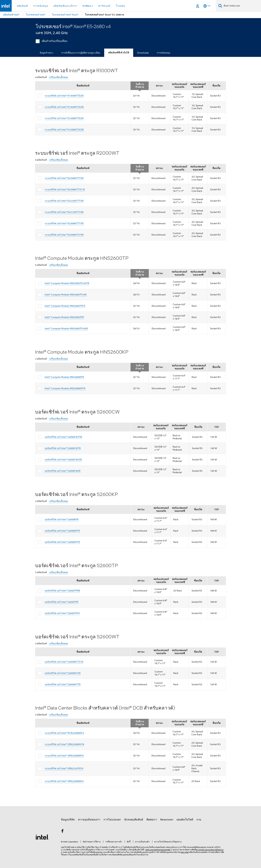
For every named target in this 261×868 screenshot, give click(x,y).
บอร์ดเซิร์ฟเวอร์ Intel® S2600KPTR (62, 542)
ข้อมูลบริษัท (68, 820)
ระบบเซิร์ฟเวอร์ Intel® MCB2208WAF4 (64, 733)
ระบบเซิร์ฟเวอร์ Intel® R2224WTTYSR (64, 201)
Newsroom (167, 820)
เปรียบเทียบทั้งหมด (59, 77)
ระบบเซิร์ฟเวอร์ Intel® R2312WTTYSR (64, 212)
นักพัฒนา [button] (88, 6)
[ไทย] (207, 6)
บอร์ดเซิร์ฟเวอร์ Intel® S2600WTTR (63, 684)
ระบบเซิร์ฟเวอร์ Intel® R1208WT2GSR (64, 130)
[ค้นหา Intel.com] (242, 6)
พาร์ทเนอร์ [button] (104, 6)
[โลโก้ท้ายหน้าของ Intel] (42, 837)
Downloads (143, 53)
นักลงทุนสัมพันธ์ (134, 820)
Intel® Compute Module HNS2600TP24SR (66, 328)
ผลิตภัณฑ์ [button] (22, 6)
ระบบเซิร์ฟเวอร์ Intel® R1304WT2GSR (64, 107)
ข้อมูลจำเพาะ (46, 53)
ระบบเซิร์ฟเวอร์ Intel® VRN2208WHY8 (64, 744)
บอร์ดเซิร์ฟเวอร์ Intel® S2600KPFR (62, 531)
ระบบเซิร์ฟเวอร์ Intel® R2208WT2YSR (64, 235)
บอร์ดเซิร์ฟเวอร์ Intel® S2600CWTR (63, 448)
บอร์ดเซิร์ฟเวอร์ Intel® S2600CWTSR (63, 437)
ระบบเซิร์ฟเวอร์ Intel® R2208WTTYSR (64, 178)
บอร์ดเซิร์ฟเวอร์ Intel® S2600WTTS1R (64, 662)
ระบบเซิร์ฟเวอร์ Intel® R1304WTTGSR (64, 96)
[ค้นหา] (220, 6)
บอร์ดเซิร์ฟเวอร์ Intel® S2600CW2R (63, 471)
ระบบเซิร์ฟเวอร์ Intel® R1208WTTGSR (64, 118)
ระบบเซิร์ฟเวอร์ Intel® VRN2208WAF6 (64, 781)
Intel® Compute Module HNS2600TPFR (65, 306)
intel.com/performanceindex (158, 850)
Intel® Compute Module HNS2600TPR (64, 317)
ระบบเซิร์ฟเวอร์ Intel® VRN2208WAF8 (64, 756)
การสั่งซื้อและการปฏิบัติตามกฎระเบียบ (81, 53)
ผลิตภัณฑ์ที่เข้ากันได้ (119, 53)
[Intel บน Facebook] (62, 832)
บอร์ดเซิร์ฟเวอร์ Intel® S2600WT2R (63, 673)
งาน (199, 820)
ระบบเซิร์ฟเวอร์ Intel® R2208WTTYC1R (65, 189)
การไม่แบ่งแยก (112, 820)
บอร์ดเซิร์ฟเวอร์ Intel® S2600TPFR (62, 613)
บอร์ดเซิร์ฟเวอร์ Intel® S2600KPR (62, 519)
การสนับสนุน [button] (41, 6)
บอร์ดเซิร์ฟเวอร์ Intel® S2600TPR (62, 602)
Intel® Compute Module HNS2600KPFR (65, 388)
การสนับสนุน (164, 53)
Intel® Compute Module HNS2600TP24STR (67, 283)
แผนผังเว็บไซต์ (185, 820)
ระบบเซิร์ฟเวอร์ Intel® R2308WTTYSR (64, 223)
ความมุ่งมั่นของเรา (89, 820)
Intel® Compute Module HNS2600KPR (64, 377)
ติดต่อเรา (152, 820)
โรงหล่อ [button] (120, 6)
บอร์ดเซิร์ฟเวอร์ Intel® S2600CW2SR (63, 460)
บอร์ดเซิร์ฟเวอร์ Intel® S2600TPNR (62, 591)
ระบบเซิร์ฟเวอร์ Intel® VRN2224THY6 (64, 768)
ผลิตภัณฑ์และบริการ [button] (65, 6)
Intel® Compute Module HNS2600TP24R (66, 295)
